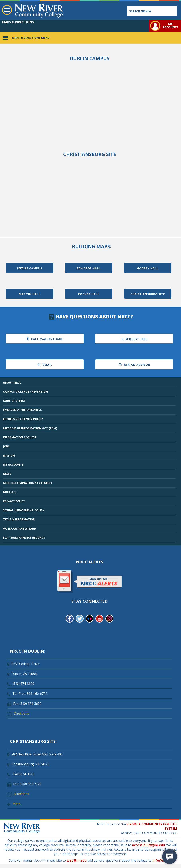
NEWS (7, 474)
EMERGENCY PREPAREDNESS (22, 410)
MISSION (9, 455)
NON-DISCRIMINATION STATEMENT (28, 483)
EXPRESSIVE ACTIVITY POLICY (23, 419)
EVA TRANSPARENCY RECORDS (24, 538)
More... (17, 804)
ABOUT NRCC (12, 382)
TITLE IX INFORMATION (19, 519)
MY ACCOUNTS (13, 465)
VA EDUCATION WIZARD (19, 528)
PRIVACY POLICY (14, 501)
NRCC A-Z (10, 492)
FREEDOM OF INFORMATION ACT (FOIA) (30, 428)
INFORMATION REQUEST (20, 437)
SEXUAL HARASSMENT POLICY (24, 510)
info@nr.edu (162, 860)
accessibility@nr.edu (148, 845)
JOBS (6, 446)
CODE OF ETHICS (14, 401)
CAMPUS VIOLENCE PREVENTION (25, 392)
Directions (21, 713)
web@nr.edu (77, 860)
